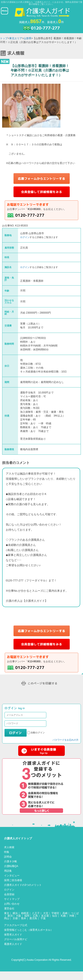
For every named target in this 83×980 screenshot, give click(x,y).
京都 (15, 918)
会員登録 (9, 894)
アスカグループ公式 (16, 925)
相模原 (25, 913)
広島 (35, 916)
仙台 (55, 916)
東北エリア (16, 38)
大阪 (18, 916)
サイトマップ (12, 899)
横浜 (15, 913)
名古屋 (45, 916)
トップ (4, 38)
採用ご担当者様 (13, 880)
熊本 (24, 918)
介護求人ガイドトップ (18, 838)
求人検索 (9, 847)
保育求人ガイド (13, 935)
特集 (7, 852)
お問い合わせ (12, 904)
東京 (7, 913)
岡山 (7, 918)
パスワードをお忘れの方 (66, 740)
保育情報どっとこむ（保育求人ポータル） (29, 930)
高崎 (65, 913)
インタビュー (12, 876)
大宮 (46, 913)
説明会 (8, 857)
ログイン (25, 237)
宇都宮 (55, 913)
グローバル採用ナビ (16, 939)
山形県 (27, 38)
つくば (75, 913)
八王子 (36, 913)
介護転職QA (11, 866)
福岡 (27, 916)
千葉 (43, 918)
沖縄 (72, 916)
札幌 (63, 916)
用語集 (8, 871)
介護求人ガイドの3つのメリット (23, 885)
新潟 (10, 916)
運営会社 (9, 909)
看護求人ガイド (13, 944)
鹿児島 (33, 918)
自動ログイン (38, 733)
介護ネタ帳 (11, 861)
